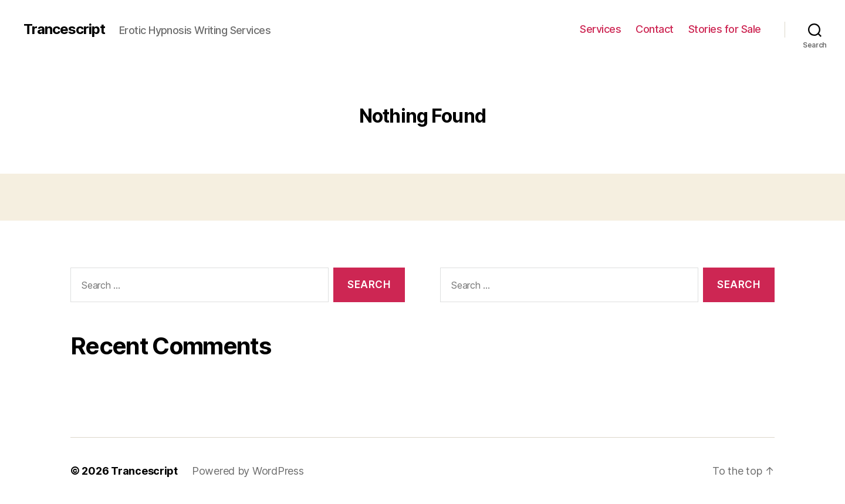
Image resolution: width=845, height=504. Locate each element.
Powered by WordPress (248, 471)
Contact (655, 29)
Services (600, 29)
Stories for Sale (725, 29)
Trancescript (64, 29)
